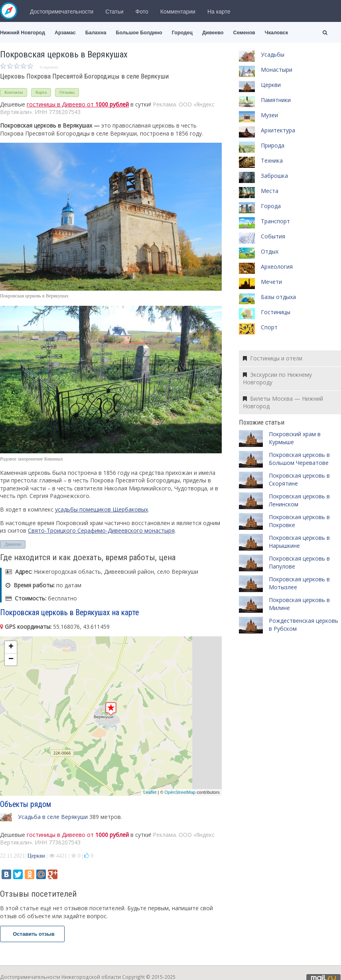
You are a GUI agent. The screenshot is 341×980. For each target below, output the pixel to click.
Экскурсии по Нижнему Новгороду (277, 379)
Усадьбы (273, 54)
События (273, 236)
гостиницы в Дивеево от (78, 104)
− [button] (11, 659)
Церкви (36, 856)
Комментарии (178, 12)
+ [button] (11, 647)
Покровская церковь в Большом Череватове (299, 459)
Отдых (270, 251)
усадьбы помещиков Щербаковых (102, 509)
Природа (273, 145)
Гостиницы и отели (273, 358)
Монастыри (277, 70)
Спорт (269, 327)
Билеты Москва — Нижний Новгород (283, 402)
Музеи (269, 115)
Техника (272, 160)
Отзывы (67, 92)
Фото (142, 12)
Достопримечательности (62, 12)
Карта (41, 92)
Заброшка (274, 176)
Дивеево (213, 33)
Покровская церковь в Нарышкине (299, 542)
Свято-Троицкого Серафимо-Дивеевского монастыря (101, 530)
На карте (219, 12)
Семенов (244, 33)
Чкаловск (276, 33)
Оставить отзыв (32, 934)
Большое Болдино (139, 33)
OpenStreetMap (180, 792)
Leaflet (150, 792)
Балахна (96, 33)
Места (270, 191)
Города (271, 206)
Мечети (271, 282)
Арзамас (65, 33)
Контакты (14, 92)
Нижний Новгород (23, 33)
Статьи (114, 12)
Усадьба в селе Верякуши (53, 817)
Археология (277, 267)
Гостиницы (276, 312)
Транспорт (275, 221)
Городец (182, 33)
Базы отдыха (278, 297)
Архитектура (278, 130)
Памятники (276, 100)
